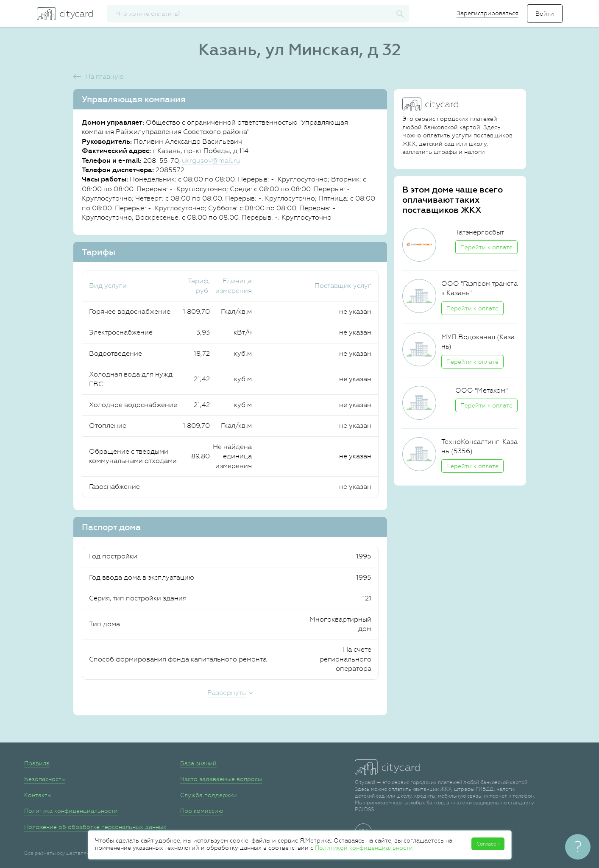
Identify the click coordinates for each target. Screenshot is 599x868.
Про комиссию (202, 811)
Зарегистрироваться (488, 13)
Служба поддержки (209, 795)
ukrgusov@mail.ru (211, 160)
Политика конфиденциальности (71, 811)
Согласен (488, 844)
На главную (104, 77)
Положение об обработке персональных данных (95, 827)
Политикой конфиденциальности (364, 848)
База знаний (198, 763)
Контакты (38, 795)
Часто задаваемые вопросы (221, 779)
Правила (37, 763)
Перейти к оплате (486, 247)
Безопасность (45, 779)
